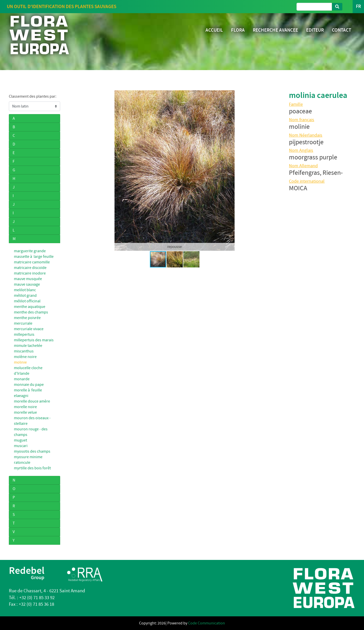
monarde (22, 379)
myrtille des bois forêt (32, 468)
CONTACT (342, 30)
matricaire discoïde (30, 268)
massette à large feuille (34, 257)
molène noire (25, 357)
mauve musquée (28, 279)
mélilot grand (25, 296)
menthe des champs (31, 312)
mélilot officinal (27, 301)
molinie (20, 362)
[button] (72, 171)
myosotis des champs (32, 451)
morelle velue (25, 412)
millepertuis (24, 334)
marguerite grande (30, 251)
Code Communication (207, 623)
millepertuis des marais (34, 340)
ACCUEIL (214, 30)
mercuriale (23, 323)
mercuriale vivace (29, 329)
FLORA (238, 30)
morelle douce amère (32, 401)
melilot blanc (25, 290)
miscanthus (24, 351)
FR (358, 6)
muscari (21, 446)
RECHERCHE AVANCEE (275, 30)
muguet (20, 440)
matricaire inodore (30, 273)
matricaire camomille (32, 262)
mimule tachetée (28, 346)
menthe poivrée (27, 318)
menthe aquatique (30, 307)
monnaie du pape (29, 385)
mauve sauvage (27, 284)
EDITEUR (315, 30)
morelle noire (25, 407)
